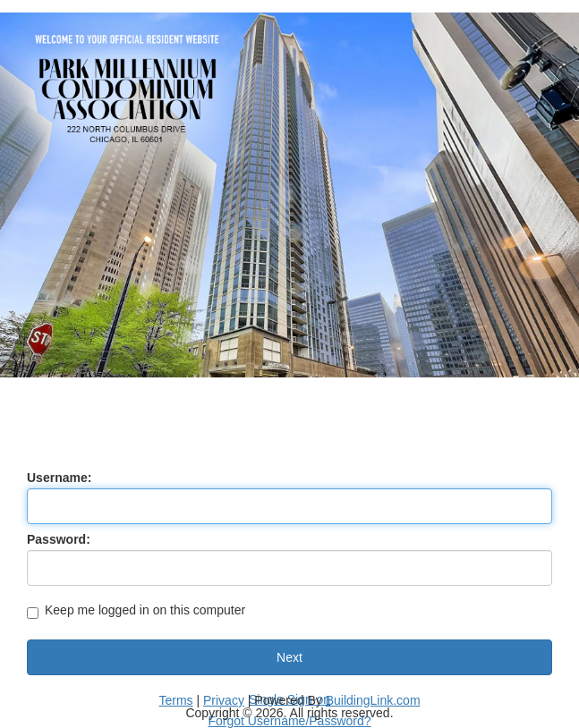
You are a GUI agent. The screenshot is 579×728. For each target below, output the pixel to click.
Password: (59, 539)
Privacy (224, 700)
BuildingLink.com (373, 700)
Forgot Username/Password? (289, 721)
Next (289, 657)
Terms (175, 700)
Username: (59, 478)
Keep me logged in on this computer (136, 611)
